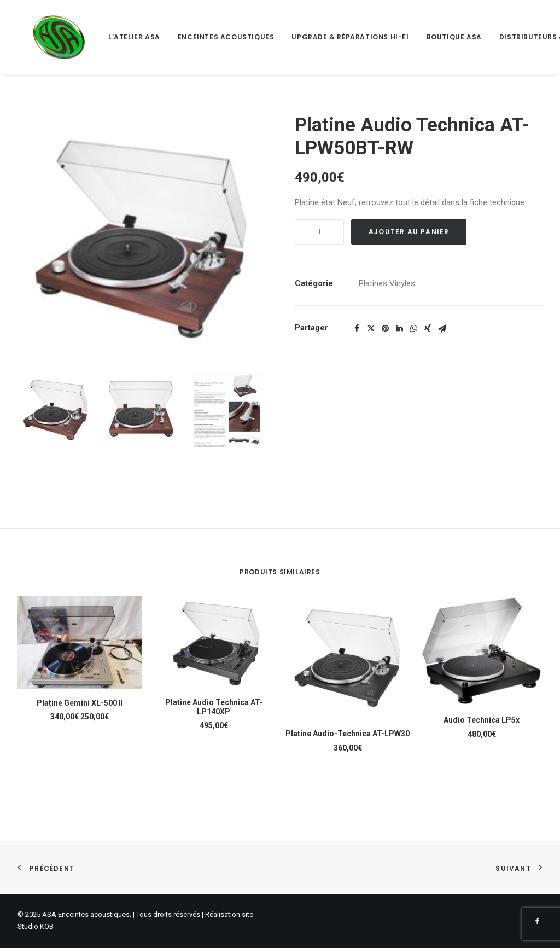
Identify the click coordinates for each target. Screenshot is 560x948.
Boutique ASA (426, 37)
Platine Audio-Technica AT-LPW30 (348, 734)
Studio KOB (36, 926)
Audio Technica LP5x (482, 720)
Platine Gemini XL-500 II (80, 703)
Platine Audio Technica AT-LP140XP (214, 707)
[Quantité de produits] (319, 232)
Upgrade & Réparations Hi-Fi (322, 37)
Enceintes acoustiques (198, 37)
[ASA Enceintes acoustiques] (45, 37)
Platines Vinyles (387, 283)
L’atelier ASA (106, 37)
